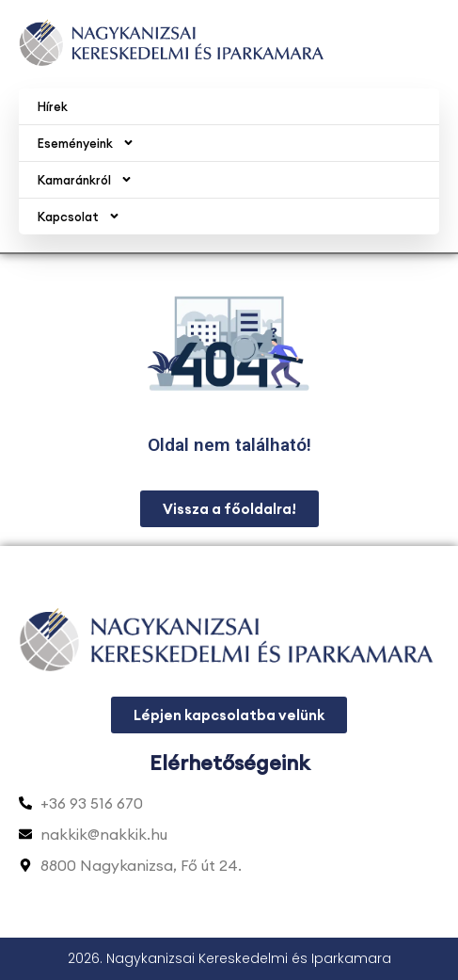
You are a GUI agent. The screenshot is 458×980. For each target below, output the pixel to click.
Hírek (53, 106)
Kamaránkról (85, 179)
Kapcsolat (79, 216)
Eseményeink (86, 143)
